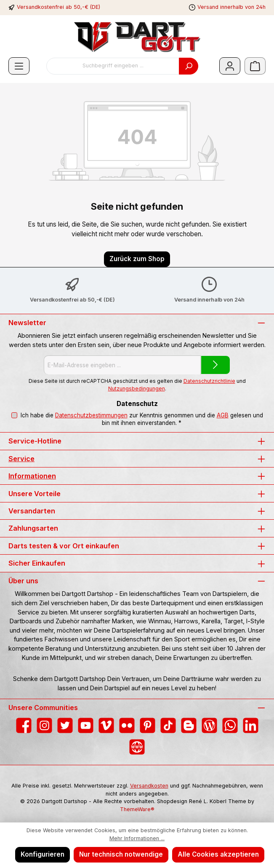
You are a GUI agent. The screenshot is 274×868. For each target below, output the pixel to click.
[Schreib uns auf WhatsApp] (230, 725)
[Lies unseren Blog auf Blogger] (189, 725)
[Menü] (19, 66)
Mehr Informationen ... (137, 838)
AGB (222, 415)
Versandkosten (149, 786)
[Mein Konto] (230, 66)
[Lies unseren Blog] (209, 725)
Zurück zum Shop (137, 259)
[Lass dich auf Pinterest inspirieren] (148, 725)
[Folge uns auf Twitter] (65, 725)
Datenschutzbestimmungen (91, 415)
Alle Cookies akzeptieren (218, 854)
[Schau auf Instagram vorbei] (44, 725)
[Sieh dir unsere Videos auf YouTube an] (86, 725)
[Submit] (215, 365)
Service (21, 459)
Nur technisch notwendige (121, 854)
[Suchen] (189, 66)
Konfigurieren (43, 854)
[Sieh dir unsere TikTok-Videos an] (168, 725)
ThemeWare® (137, 809)
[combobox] (113, 66)
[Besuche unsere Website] (137, 747)
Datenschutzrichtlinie (209, 381)
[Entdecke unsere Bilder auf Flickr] (127, 725)
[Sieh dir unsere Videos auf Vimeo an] (106, 725)
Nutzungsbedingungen (137, 389)
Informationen (32, 476)
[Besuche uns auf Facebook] (24, 725)
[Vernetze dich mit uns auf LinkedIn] (251, 725)
